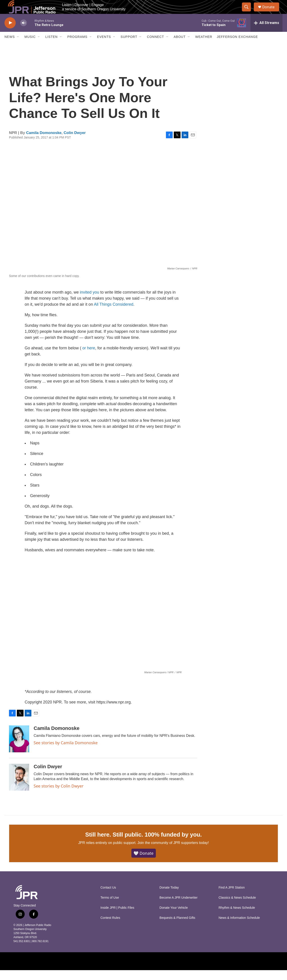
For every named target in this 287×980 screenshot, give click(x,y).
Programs (77, 47)
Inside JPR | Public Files (117, 918)
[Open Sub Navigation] (18, 47)
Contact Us (108, 897)
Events (104, 47)
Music (30, 47)
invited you (89, 302)
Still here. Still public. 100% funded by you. (143, 844)
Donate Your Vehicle (174, 918)
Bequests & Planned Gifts (177, 928)
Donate (271, 12)
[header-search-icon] (248, 12)
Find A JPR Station (232, 897)
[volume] (24, 33)
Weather (204, 47)
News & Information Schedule (239, 928)
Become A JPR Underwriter (178, 908)
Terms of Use (110, 908)
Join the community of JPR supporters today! (173, 852)
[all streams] (266, 32)
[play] (10, 33)
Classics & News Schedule (237, 908)
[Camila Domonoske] (19, 749)
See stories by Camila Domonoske (66, 752)
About (180, 47)
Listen (51, 47)
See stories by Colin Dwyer (59, 796)
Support (129, 47)
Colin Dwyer (75, 142)
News (10, 47)
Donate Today (169, 897)
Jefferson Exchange (237, 47)
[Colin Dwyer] (19, 787)
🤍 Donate (144, 863)
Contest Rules (110, 928)
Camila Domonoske (44, 142)
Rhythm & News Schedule (237, 918)
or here (89, 358)
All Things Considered (114, 314)
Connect (155, 47)
